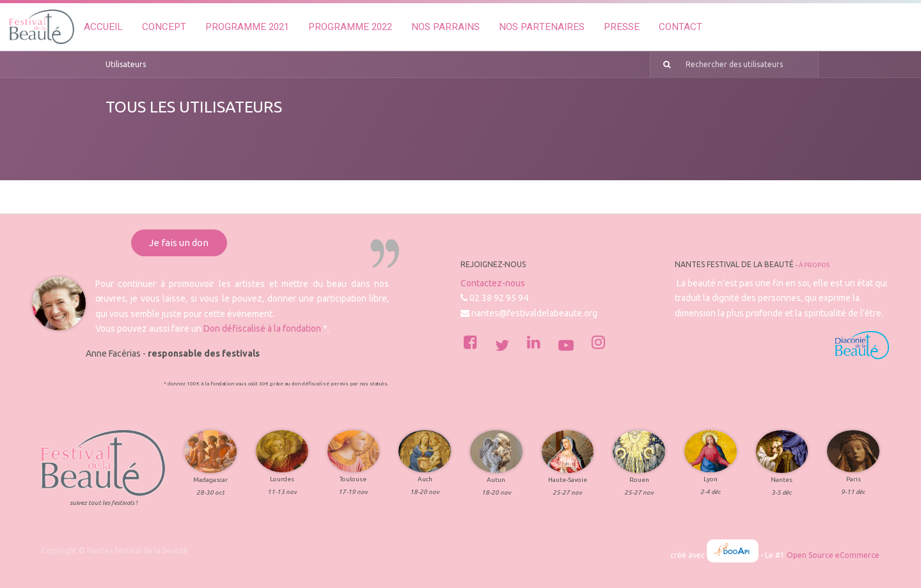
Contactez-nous (493, 283)
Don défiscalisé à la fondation (262, 329)
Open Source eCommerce (833, 555)
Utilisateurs (126, 64)
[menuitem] (103, 27)
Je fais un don (179, 243)
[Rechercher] (662, 65)
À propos (814, 265)
